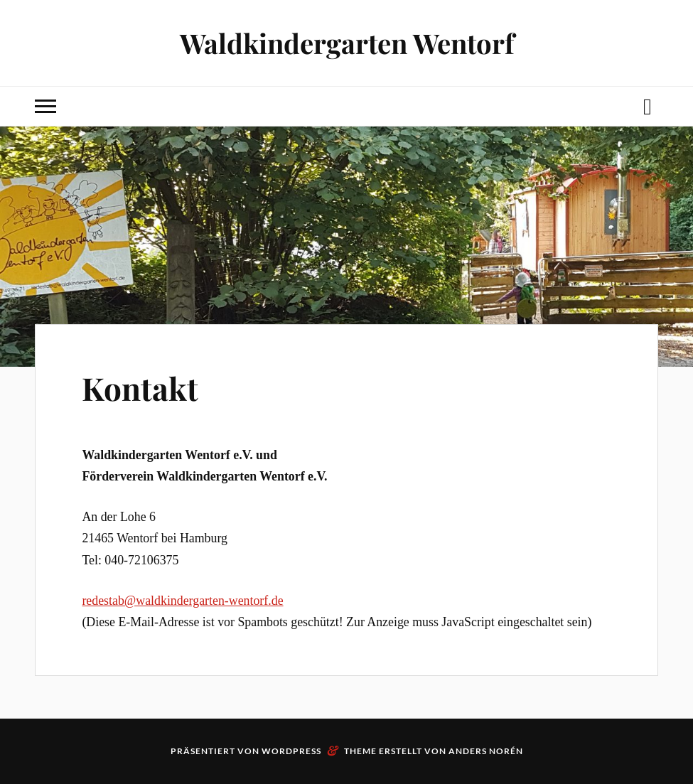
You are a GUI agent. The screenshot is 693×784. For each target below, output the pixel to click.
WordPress (291, 751)
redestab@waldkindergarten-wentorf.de (182, 601)
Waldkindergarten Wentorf (347, 43)
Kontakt (140, 388)
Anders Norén (486, 751)
